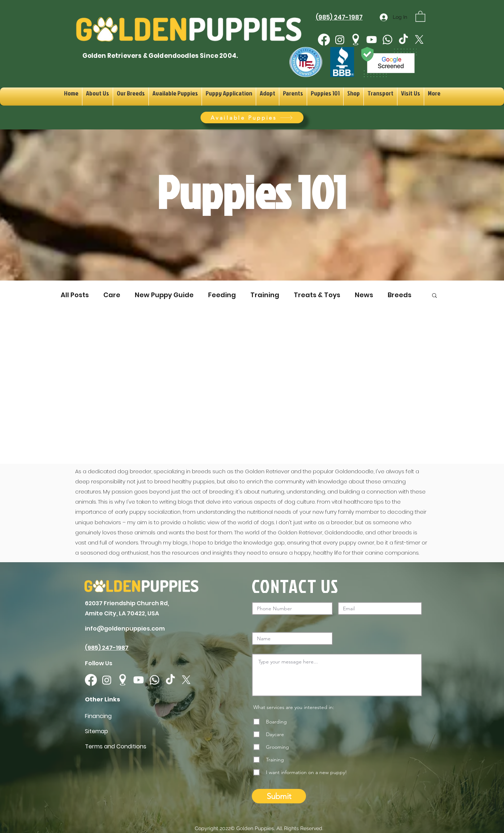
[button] (420, 16)
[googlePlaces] (356, 40)
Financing (98, 716)
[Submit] (279, 796)
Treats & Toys (317, 295)
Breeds (400, 295)
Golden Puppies (255, 828)
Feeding (222, 295)
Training (265, 295)
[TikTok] (403, 40)
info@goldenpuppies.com (125, 629)
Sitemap (96, 731)
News (364, 295)
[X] (419, 40)
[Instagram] (340, 40)
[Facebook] (324, 40)
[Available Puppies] (252, 118)
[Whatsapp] (387, 40)
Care (112, 295)
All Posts (75, 295)
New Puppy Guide (164, 295)
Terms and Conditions (116, 746)
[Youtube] (372, 40)
